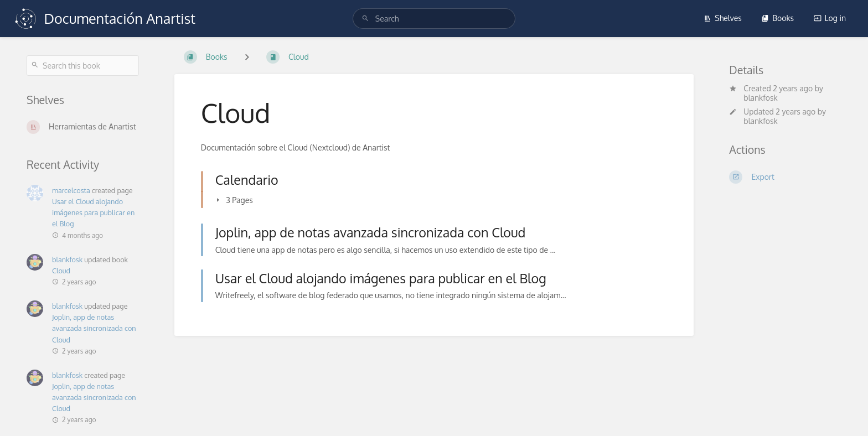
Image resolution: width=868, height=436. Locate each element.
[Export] (785, 177)
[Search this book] (83, 66)
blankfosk (67, 259)
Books (777, 18)
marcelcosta (71, 190)
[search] (434, 19)
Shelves (723, 18)
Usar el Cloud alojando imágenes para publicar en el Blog (93, 212)
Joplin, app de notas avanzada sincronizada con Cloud (94, 328)
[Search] (365, 19)
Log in (830, 18)
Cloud (61, 271)
